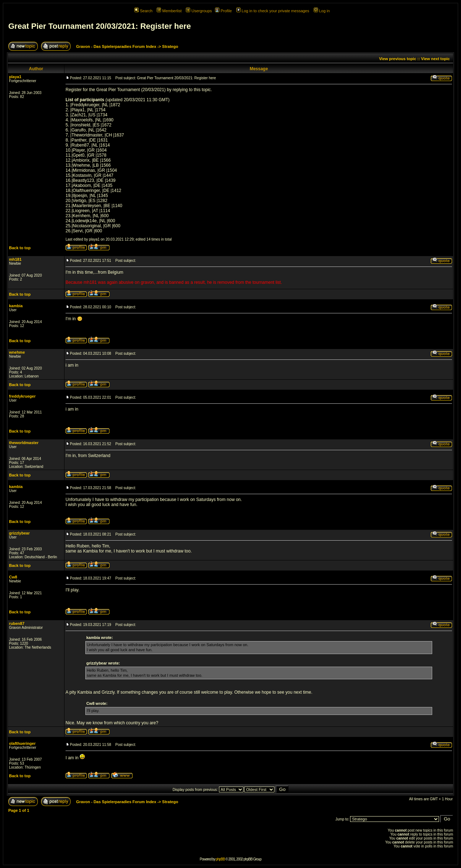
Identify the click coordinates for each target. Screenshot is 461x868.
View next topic (435, 59)
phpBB (220, 859)
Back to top (20, 248)
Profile (223, 11)
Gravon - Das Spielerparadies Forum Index (116, 46)
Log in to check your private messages (273, 11)
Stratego (170, 46)
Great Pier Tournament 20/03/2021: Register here (100, 26)
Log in (322, 11)
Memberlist (169, 11)
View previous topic (397, 59)
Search (143, 11)
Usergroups (199, 11)
